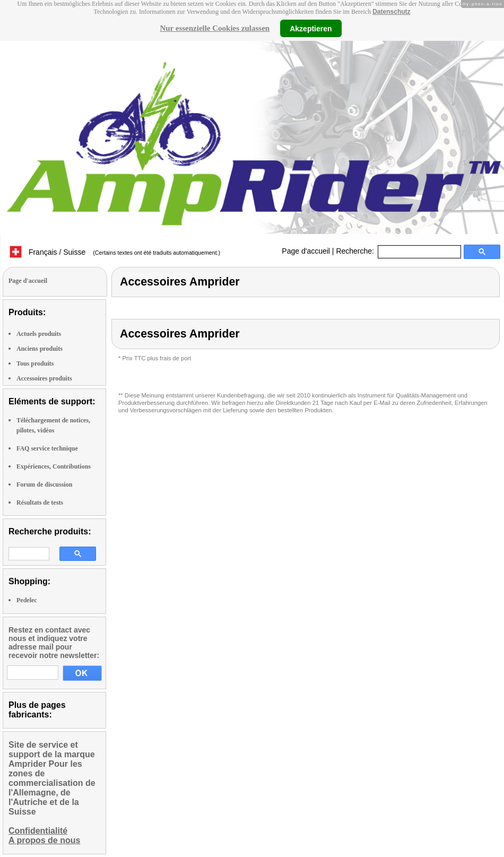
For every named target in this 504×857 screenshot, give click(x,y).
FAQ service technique (47, 448)
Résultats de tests (40, 503)
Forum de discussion (44, 484)
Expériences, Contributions (54, 466)
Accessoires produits (44, 378)
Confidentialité (38, 831)
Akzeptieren (311, 28)
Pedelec (27, 600)
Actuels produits (39, 334)
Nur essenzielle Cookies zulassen (215, 28)
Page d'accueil (306, 251)
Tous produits (35, 363)
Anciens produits (40, 349)
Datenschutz (391, 12)
